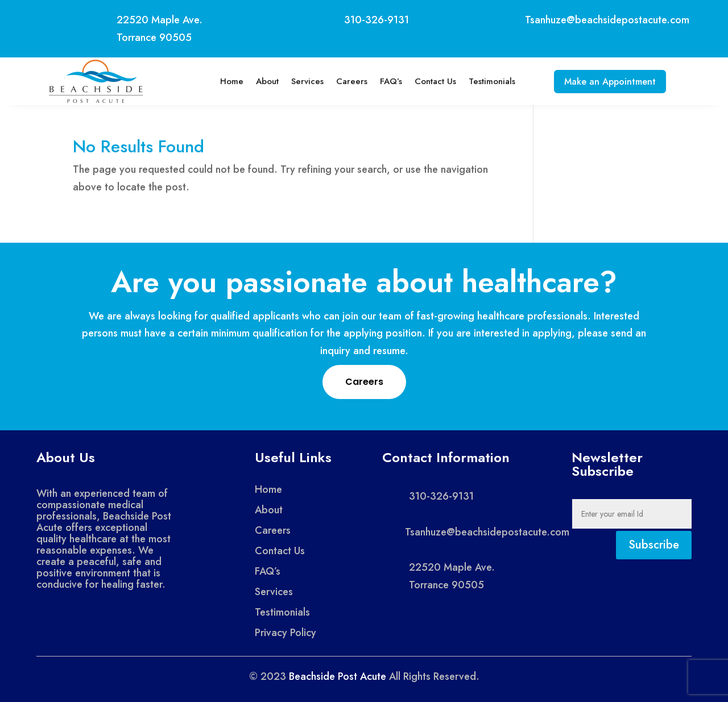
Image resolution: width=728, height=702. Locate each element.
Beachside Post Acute (338, 676)
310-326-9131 (377, 20)
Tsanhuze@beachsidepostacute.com (607, 20)
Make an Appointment (610, 82)
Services (303, 81)
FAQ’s (386, 81)
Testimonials (487, 81)
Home (227, 81)
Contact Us (431, 81)
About (263, 81)
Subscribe (654, 545)
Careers (347, 81)
